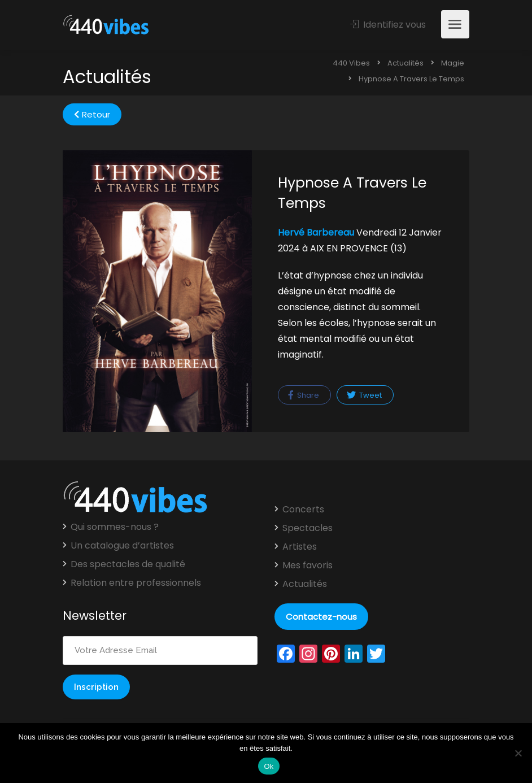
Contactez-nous (321, 617)
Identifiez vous (388, 25)
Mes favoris (308, 565)
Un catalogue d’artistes (122, 546)
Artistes (300, 547)
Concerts (303, 510)
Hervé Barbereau (316, 232)
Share (304, 395)
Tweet (364, 395)
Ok (269, 766)
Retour (92, 114)
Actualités (305, 584)
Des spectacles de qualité (128, 564)
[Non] (518, 753)
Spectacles (308, 528)
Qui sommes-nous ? (115, 527)
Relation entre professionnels (136, 583)
